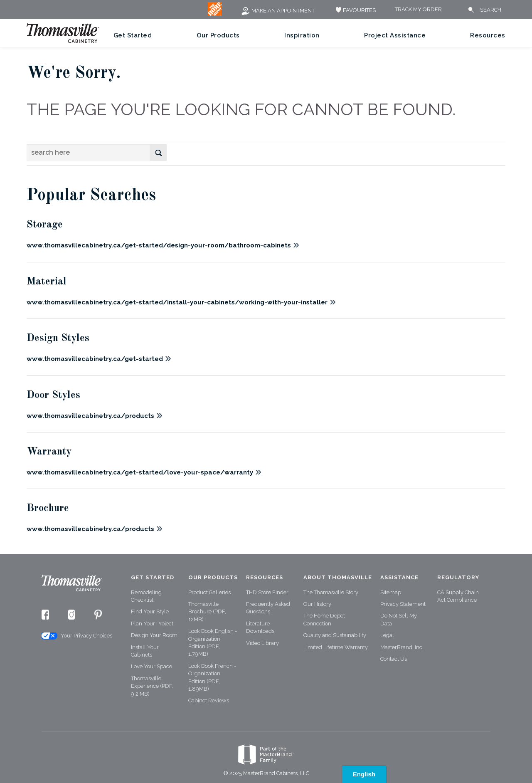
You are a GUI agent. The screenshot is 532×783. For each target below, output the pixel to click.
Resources (488, 35)
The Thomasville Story (331, 592)
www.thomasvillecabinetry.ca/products (90, 416)
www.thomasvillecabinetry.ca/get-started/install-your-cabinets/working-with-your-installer (177, 302)
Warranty (49, 452)
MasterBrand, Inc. (402, 647)
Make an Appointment (278, 11)
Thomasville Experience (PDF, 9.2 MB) (152, 686)
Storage (45, 225)
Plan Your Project (152, 624)
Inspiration (302, 35)
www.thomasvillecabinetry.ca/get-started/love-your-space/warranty (140, 472)
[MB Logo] (215, 14)
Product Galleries (209, 592)
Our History (317, 604)
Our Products (218, 35)
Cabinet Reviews (209, 700)
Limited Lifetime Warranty (336, 647)
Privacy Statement (403, 604)
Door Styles (53, 395)
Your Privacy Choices (76, 636)
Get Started (133, 35)
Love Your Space (151, 666)
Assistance (399, 578)
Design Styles (58, 338)
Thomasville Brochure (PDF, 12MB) (207, 612)
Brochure (48, 508)
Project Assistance (395, 35)
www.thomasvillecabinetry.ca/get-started (95, 359)
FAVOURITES (355, 10)
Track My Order (418, 10)
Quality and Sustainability (335, 635)
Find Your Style (150, 611)
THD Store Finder (267, 592)
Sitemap (391, 592)
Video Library (262, 643)
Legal (387, 635)
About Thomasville (338, 578)
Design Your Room (154, 635)
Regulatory (458, 578)
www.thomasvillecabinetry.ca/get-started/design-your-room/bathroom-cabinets (159, 245)
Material (47, 282)
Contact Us (394, 659)
